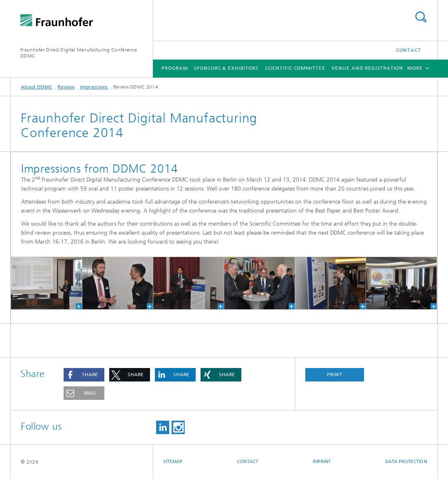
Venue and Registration (367, 68)
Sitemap (173, 462)
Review (66, 87)
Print (335, 375)
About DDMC (36, 87)
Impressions (94, 87)
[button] (84, 375)
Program (175, 68)
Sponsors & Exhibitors (226, 68)
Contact (409, 50)
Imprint (322, 462)
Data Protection (406, 462)
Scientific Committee (295, 68)
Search (421, 17)
